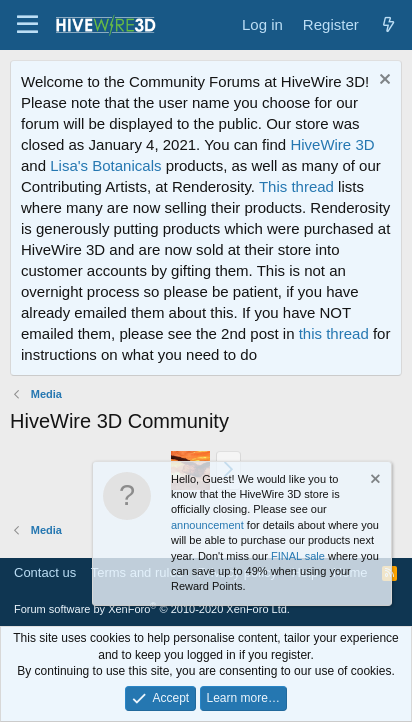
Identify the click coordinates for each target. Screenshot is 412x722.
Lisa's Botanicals (105, 165)
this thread (334, 333)
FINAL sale (298, 556)
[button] (27, 25)
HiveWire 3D (332, 144)
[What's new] (388, 24)
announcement (207, 525)
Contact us (45, 572)
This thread (296, 186)
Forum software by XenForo (152, 609)
